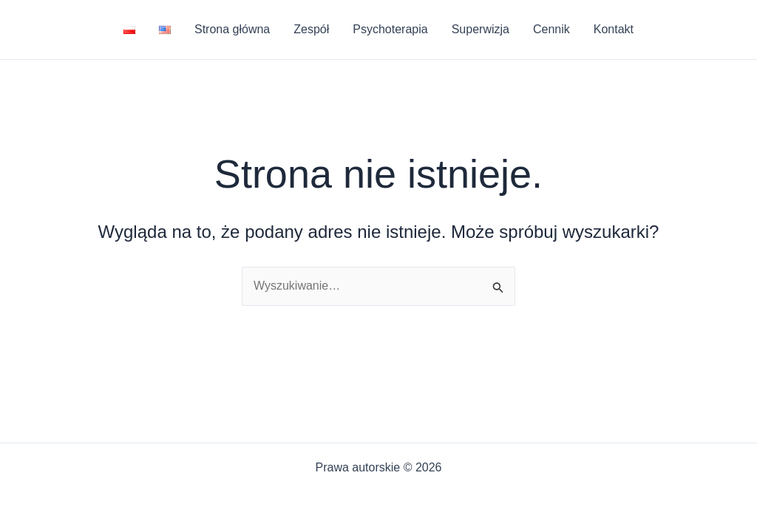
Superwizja (481, 29)
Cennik (551, 29)
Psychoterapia (390, 29)
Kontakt (614, 29)
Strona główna (232, 29)
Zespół (311, 29)
